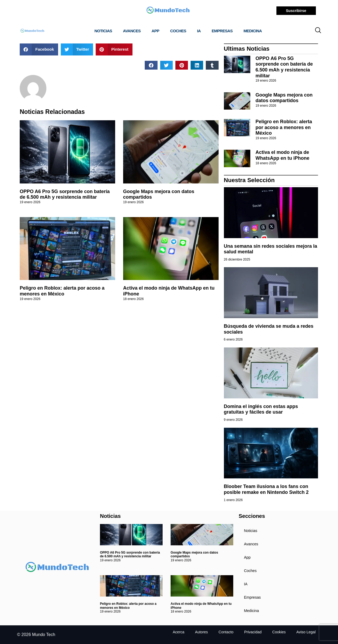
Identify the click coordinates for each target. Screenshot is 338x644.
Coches (178, 31)
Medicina (253, 31)
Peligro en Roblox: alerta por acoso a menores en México (62, 291)
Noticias (103, 31)
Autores (202, 632)
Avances (132, 31)
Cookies (279, 632)
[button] (39, 49)
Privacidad (253, 632)
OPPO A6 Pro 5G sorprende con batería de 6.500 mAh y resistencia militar (65, 194)
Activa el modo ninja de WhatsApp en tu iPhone (283, 155)
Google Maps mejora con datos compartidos (284, 98)
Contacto (226, 632)
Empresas (222, 31)
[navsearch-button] (318, 31)
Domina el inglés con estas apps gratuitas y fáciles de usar (261, 409)
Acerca (179, 632)
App (156, 31)
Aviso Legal (306, 632)
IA (199, 31)
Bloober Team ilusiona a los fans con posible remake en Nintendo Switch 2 (266, 489)
